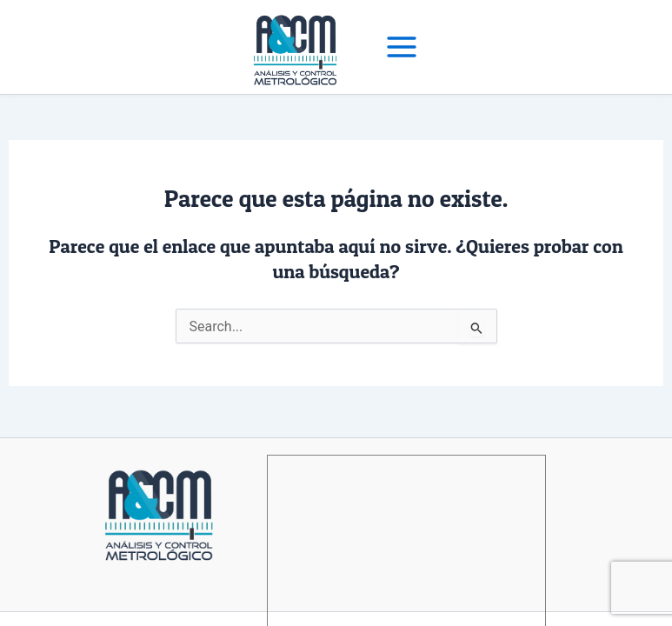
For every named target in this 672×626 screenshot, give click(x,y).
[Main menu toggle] (402, 47)
